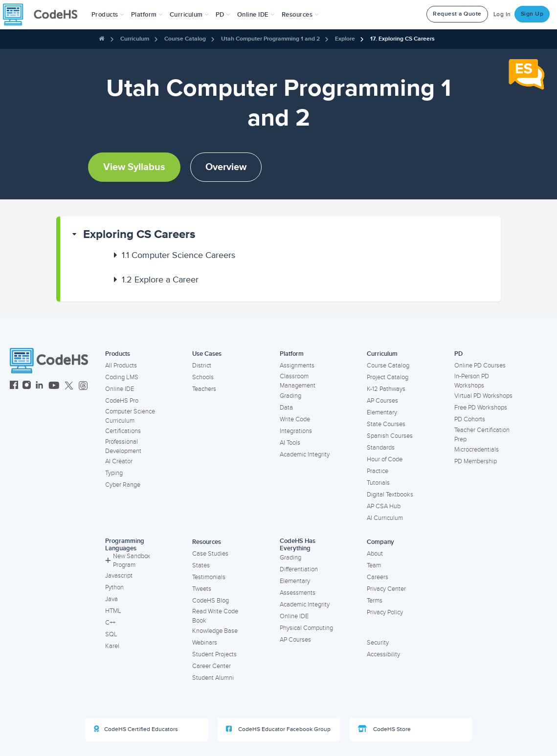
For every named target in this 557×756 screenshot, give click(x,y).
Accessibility (383, 654)
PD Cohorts (470, 419)
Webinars (205, 643)
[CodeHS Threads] (83, 386)
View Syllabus (134, 167)
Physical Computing (306, 628)
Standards (381, 448)
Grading (290, 396)
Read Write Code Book (215, 616)
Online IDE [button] (256, 15)
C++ (110, 623)
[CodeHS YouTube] (54, 386)
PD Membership (476, 461)
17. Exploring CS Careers (402, 39)
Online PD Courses (480, 366)
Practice (378, 471)
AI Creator (119, 461)
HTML (113, 611)
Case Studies (210, 554)
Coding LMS (122, 377)
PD (458, 354)
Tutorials (378, 483)
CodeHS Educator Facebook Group (278, 729)
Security (378, 643)
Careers (378, 577)
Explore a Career (160, 280)
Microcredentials (477, 450)
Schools (203, 377)
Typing (114, 473)
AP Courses (382, 401)
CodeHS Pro (122, 401)
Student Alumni (213, 678)
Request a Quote (457, 14)
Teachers (204, 389)
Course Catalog (185, 39)
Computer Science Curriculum (130, 416)
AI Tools (290, 443)
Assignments (297, 366)
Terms (375, 601)
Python (114, 587)
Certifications (123, 431)
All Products (121, 366)
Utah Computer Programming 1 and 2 (270, 39)
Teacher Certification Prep (482, 435)
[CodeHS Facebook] (14, 386)
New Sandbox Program (128, 561)
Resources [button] (300, 15)
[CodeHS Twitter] (69, 386)
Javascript (119, 576)
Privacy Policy (385, 612)
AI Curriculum (385, 518)
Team (374, 565)
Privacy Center (386, 589)
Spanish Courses (390, 436)
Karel (112, 646)
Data (286, 408)
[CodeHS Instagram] (27, 386)
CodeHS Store (384, 729)
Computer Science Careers (178, 255)
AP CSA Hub (384, 506)
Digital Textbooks (390, 495)
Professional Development (123, 446)
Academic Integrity (305, 454)
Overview (226, 167)
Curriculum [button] (189, 15)
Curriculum (135, 39)
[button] (108, 15)
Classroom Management (298, 381)
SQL (111, 634)
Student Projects (214, 654)
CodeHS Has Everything (298, 545)
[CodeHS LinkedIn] (39, 386)
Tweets (202, 589)
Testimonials (209, 577)
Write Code (295, 419)
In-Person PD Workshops (472, 381)
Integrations (296, 431)
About (375, 554)
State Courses (386, 424)
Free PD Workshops (481, 408)
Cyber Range (123, 485)
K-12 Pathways (386, 389)
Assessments (298, 593)
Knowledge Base (215, 631)
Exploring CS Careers (139, 234)
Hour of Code (385, 459)
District (202, 366)
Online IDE (120, 389)
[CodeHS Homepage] (44, 15)
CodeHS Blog (211, 601)
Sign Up (532, 14)
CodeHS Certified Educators (136, 729)
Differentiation (299, 569)
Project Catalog (388, 377)
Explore (345, 39)
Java (111, 599)
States (201, 565)
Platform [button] (147, 15)
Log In (502, 14)
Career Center (212, 666)
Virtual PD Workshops (483, 396)
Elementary (382, 412)
